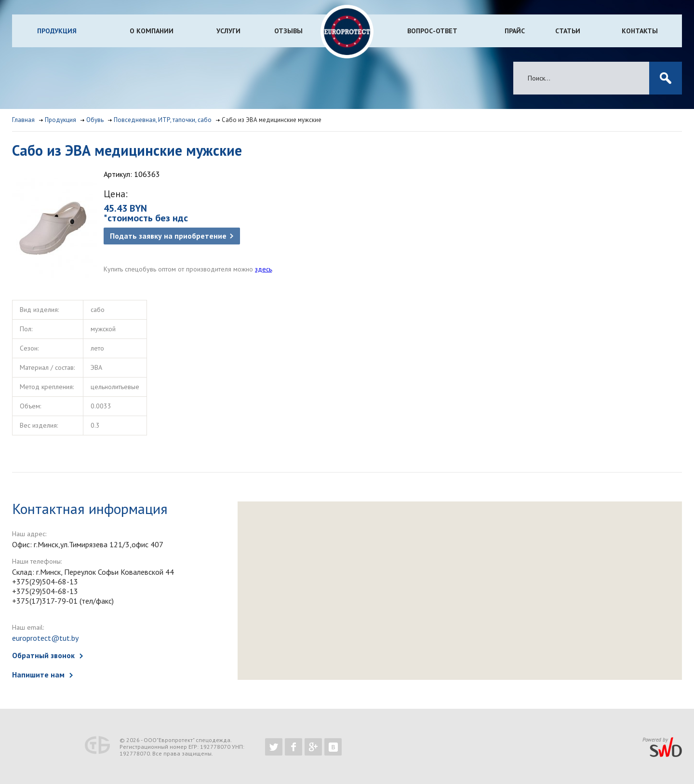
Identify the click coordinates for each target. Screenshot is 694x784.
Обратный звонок (43, 655)
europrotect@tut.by (45, 638)
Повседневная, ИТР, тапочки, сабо (163, 120)
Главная (23, 120)
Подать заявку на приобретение (168, 236)
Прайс (515, 31)
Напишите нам (38, 675)
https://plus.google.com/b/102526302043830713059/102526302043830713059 (313, 747)
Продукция (57, 31)
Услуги (228, 31)
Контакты (640, 31)
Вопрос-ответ (432, 31)
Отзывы (288, 31)
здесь (263, 269)
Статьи (568, 31)
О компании (152, 31)
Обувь (95, 120)
